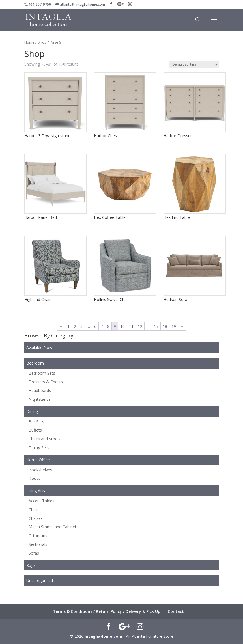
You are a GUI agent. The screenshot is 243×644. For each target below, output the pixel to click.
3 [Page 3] (81, 326)
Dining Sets (39, 448)
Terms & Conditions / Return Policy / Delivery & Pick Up (107, 611)
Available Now (39, 347)
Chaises (36, 518)
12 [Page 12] (140, 326)
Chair (33, 510)
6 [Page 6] (95, 326)
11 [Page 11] (131, 326)
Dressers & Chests (46, 382)
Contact (176, 611)
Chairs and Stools (45, 439)
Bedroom (35, 363)
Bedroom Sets (42, 373)
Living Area (36, 491)
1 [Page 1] (68, 326)
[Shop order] (194, 65)
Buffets (35, 430)
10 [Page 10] (122, 326)
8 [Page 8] (108, 326)
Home (29, 42)
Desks (34, 478)
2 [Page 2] (75, 326)
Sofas (34, 553)
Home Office (38, 460)
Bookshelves (40, 470)
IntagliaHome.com (103, 636)
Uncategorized (40, 581)
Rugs (31, 565)
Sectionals (38, 544)
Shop (42, 42)
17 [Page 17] (156, 326)
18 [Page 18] (165, 326)
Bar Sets (36, 422)
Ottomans (38, 536)
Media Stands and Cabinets (53, 527)
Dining (32, 411)
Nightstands (40, 399)
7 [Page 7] (102, 326)
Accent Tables (41, 501)
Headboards (40, 390)
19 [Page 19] (174, 326)
